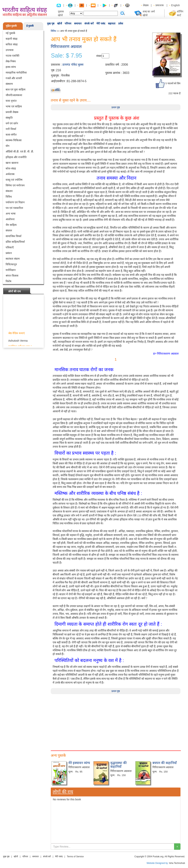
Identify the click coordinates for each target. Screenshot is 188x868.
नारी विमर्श (11, 129)
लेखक (146, 5)
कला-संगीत (11, 135)
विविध (9, 197)
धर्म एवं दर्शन (12, 123)
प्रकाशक (160, 5)
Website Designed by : (158, 863)
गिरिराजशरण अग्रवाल (66, 47)
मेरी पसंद (101, 24)
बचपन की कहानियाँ (165, 763)
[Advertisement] (65, 720)
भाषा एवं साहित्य (14, 106)
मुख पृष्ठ (51, 24)
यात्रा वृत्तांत (11, 101)
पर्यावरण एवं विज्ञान (15, 202)
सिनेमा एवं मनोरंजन (15, 185)
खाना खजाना (12, 163)
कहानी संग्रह (11, 39)
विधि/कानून (11, 264)
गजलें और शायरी (14, 78)
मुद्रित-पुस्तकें (11, 26)
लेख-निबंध (11, 61)
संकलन (9, 191)
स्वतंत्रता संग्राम (13, 259)
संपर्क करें (89, 24)
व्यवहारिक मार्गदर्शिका (16, 73)
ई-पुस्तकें (30, 26)
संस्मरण (9, 84)
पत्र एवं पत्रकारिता (14, 208)
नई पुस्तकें (10, 33)
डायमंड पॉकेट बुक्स (73, 65)
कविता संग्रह (12, 44)
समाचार (78, 24)
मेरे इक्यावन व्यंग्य (79, 763)
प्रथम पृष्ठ (116, 107)
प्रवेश (121, 24)
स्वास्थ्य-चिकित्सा (14, 140)
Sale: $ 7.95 (66, 56)
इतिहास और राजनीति (16, 157)
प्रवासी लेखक (12, 112)
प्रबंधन (9, 253)
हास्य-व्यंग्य (11, 67)
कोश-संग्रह (11, 168)
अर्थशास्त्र (10, 174)
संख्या (99, 56)
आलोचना (10, 219)
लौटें (57, 90)
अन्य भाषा (11, 214)
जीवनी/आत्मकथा (14, 95)
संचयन (9, 230)
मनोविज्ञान (11, 270)
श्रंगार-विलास (12, 276)
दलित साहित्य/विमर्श (15, 242)
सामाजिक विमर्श (14, 236)
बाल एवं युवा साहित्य (16, 89)
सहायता (112, 24)
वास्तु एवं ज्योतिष (14, 180)
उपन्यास (9, 50)
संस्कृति (9, 118)
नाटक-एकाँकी (13, 56)
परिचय (68, 24)
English (176, 5)
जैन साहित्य (11, 225)
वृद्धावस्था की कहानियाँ (119, 765)
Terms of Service (75, 857)
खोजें (60, 24)
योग (8, 146)
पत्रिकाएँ (10, 247)
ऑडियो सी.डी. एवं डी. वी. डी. (20, 152)
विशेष (8, 281)
